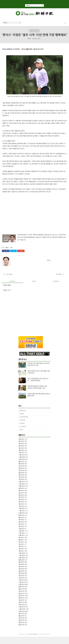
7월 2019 (21, 598)
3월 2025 (21, 455)
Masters (23, 418)
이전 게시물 (59, 281)
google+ (21, 257)
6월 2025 (21, 448)
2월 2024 (21, 484)
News (32, 32)
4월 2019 (21, 605)
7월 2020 (21, 571)
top (37, 32)
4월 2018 (21, 632)
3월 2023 (21, 509)
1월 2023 (21, 513)
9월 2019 (21, 594)
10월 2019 (22, 592)
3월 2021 (21, 554)
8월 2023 (21, 498)
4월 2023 (21, 507)
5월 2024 (21, 478)
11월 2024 (22, 464)
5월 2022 (21, 527)
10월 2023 (22, 493)
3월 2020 (21, 580)
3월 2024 (21, 482)
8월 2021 (21, 547)
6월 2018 (21, 627)
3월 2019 (21, 607)
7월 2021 (21, 549)
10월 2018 (22, 618)
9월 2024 (21, 469)
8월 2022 (21, 522)
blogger (12, 288)
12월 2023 (22, 489)
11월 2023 (22, 491)
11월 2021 (22, 540)
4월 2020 (21, 578)
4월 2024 (21, 480)
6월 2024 (21, 475)
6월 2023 (21, 502)
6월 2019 (21, 601)
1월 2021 (21, 558)
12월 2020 (22, 560)
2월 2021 (21, 556)
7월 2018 (21, 625)
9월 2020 (21, 567)
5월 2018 (21, 630)
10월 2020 (22, 565)
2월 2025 (21, 457)
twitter (13, 257)
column (23, 434)
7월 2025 (21, 446)
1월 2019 (21, 612)
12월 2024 (22, 462)
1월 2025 (21, 460)
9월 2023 (21, 495)
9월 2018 (21, 621)
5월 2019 (21, 603)
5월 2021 (21, 551)
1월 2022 (21, 536)
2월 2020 (21, 583)
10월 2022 (22, 520)
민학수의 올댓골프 (33, 641)
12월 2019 (22, 587)
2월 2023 (21, 511)
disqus (34, 288)
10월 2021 (22, 542)
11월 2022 (22, 518)
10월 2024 (22, 466)
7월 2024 (21, 473)
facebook (6, 257)
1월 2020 (21, 585)
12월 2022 (22, 516)
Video (22, 430)
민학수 (29, 44)
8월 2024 (21, 471)
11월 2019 (22, 589)
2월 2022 (21, 533)
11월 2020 (22, 563)
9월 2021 (21, 545)
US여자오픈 (24, 424)
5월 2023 (21, 504)
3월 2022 (21, 531)
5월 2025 (21, 451)
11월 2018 (22, 616)
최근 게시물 (9, 281)
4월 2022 (21, 529)
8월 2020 (21, 569)
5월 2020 (21, 576)
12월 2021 (22, 538)
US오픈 (23, 427)
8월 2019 (21, 596)
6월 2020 (21, 574)
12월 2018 (22, 614)
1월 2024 (21, 487)
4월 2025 (21, 453)
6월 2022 (21, 525)
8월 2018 (21, 623)
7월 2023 (21, 500)
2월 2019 (21, 609)
